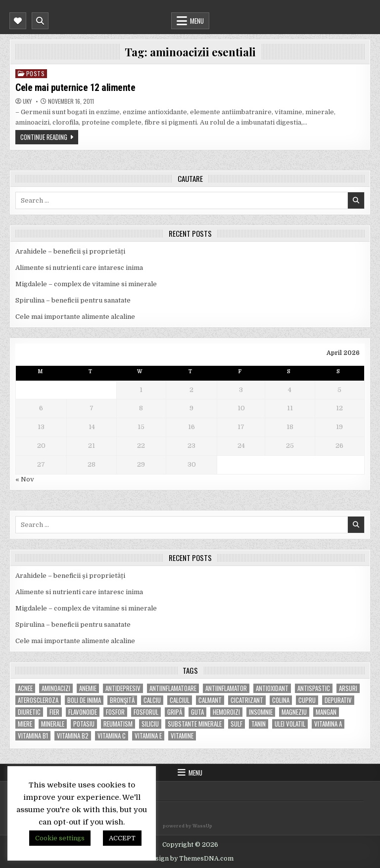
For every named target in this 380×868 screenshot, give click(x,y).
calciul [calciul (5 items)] (180, 700)
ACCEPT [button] (122, 838)
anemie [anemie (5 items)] (88, 688)
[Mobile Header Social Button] (18, 21)
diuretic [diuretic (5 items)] (29, 712)
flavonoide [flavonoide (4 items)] (83, 712)
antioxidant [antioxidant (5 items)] (272, 688)
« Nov (25, 479)
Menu (197, 21)
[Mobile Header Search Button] (40, 21)
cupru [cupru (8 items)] (307, 700)
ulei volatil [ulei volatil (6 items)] (290, 724)
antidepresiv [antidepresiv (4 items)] (123, 688)
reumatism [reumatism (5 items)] (118, 724)
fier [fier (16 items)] (54, 712)
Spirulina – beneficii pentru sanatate (73, 300)
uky (27, 101)
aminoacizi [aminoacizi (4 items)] (56, 688)
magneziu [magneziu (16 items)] (294, 712)
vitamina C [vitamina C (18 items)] (112, 736)
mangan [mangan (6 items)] (326, 712)
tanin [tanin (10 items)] (259, 724)
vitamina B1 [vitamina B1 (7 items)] (33, 736)
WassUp (202, 826)
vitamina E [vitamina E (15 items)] (148, 736)
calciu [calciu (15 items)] (152, 700)
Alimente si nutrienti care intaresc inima (79, 268)
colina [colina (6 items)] (281, 700)
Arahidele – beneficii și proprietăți (70, 251)
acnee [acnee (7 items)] (25, 688)
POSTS (36, 73)
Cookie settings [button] (60, 838)
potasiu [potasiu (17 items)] (84, 724)
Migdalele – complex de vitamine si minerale (86, 284)
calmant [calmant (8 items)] (210, 700)
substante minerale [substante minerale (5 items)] (195, 724)
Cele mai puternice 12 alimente (75, 87)
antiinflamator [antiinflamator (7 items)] (226, 688)
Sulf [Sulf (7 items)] (237, 724)
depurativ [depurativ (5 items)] (338, 700)
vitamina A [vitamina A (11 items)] (328, 724)
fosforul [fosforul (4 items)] (146, 712)
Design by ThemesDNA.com (190, 859)
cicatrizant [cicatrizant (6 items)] (247, 700)
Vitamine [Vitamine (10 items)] (182, 736)
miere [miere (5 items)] (25, 724)
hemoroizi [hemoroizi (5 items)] (226, 712)
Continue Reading (44, 137)
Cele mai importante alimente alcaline (75, 317)
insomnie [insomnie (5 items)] (261, 712)
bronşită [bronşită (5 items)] (122, 700)
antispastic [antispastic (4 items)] (314, 688)
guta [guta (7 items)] (197, 712)
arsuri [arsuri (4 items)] (348, 688)
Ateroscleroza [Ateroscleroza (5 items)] (38, 700)
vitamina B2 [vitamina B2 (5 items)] (73, 736)
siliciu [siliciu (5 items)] (150, 724)
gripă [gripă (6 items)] (175, 712)
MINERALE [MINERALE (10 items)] (53, 724)
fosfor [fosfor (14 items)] (115, 712)
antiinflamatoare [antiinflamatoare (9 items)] (173, 688)
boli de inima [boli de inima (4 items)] (84, 700)
